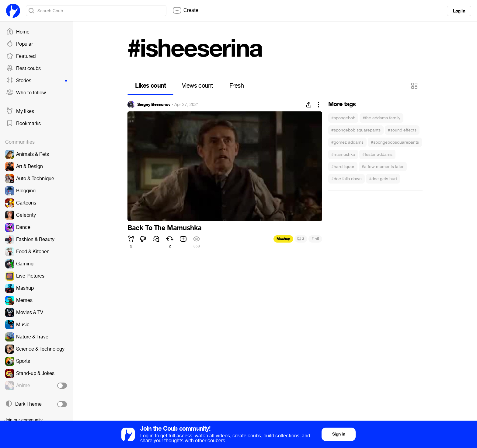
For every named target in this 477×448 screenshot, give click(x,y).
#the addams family (381, 118)
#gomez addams (347, 142)
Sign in (339, 434)
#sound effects (402, 130)
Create (185, 10)
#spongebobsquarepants (395, 142)
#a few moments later (383, 167)
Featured (21, 56)
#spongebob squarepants (356, 130)
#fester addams (377, 154)
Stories (37, 81)
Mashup (283, 239)
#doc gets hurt (383, 179)
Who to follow (26, 93)
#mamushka (343, 154)
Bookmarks (23, 124)
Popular (19, 44)
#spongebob (343, 118)
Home (18, 32)
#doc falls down (346, 179)
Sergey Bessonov (154, 105)
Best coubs (23, 68)
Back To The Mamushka (165, 228)
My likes (20, 111)
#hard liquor (343, 167)
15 (315, 239)
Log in (459, 11)
